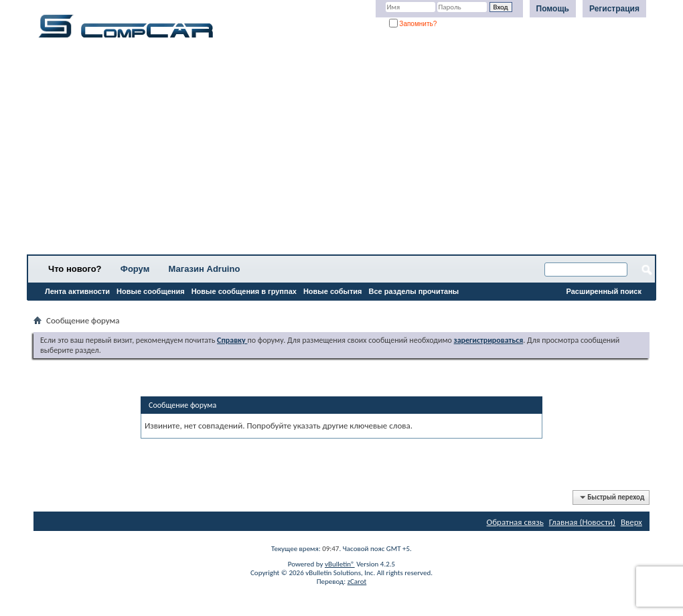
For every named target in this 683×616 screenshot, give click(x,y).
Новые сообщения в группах (244, 291)
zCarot (357, 582)
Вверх (631, 522)
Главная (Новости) (582, 522)
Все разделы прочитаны (413, 291)
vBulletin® (340, 564)
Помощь (553, 9)
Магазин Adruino (205, 269)
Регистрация (614, 9)
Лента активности (77, 291)
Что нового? (75, 269)
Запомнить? (413, 24)
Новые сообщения (151, 291)
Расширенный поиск (604, 291)
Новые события (333, 291)
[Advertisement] (341, 151)
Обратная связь (515, 522)
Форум (135, 269)
